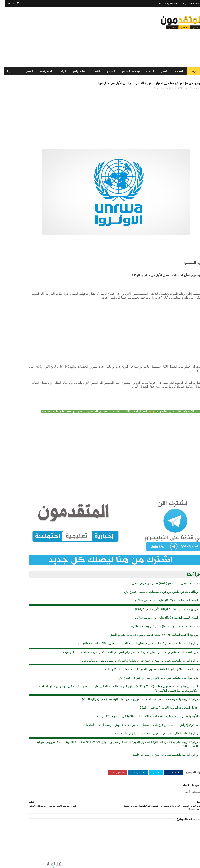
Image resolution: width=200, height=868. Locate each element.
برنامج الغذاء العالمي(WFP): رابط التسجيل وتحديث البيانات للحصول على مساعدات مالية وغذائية (24, 132)
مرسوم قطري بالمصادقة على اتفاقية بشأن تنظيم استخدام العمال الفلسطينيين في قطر (23, 164)
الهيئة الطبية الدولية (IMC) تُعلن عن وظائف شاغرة (161, 587)
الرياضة (60, 71)
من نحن (179, 3)
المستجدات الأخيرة (153, 96)
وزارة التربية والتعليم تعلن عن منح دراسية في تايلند (160, 746)
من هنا (147, 413)
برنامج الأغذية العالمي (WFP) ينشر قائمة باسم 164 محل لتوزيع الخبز (149, 622)
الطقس (27, 71)
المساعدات (176, 71)
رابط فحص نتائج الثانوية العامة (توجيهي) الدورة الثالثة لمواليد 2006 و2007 (146, 660)
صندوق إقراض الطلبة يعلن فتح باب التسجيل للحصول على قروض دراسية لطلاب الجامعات (135, 716)
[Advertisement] (65, 37)
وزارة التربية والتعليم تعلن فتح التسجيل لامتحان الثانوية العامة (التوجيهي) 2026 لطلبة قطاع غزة (133, 630)
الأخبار (162, 71)
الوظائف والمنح (77, 71)
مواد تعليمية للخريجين (129, 71)
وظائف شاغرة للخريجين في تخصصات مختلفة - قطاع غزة (156, 579)
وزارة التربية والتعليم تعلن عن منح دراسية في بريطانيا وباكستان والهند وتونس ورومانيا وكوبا (135, 652)
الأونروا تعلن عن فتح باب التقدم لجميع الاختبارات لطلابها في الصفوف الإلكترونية (142, 707)
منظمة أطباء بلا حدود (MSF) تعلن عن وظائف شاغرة (160, 613)
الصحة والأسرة (44, 71)
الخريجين (109, 71)
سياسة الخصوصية (167, 3)
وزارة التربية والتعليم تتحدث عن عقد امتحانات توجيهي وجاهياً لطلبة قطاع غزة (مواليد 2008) (135, 690)
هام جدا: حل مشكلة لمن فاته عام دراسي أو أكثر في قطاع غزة (153, 669)
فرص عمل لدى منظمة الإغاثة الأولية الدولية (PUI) (161, 596)
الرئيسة (191, 71)
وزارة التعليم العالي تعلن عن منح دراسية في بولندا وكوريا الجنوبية (151, 725)
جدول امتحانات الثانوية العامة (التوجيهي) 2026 (164, 699)
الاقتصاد (94, 71)
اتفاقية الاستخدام (192, 3)
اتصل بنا (155, 3)
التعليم (149, 71)
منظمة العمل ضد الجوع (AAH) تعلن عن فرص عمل (160, 570)
